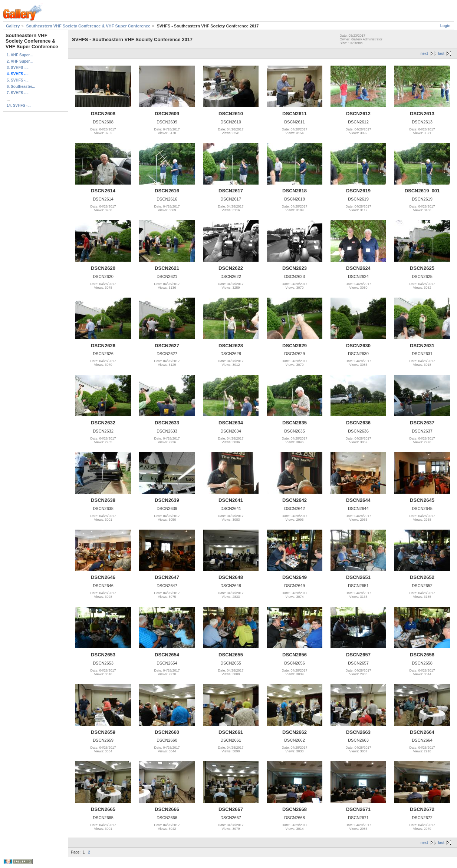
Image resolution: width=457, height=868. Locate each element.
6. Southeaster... (21, 87)
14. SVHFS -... (19, 105)
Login (445, 26)
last (441, 54)
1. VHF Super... (20, 55)
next (424, 54)
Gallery (13, 26)
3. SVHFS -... (18, 68)
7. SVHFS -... (18, 93)
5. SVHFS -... (18, 80)
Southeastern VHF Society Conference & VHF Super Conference (88, 26)
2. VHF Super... (20, 61)
